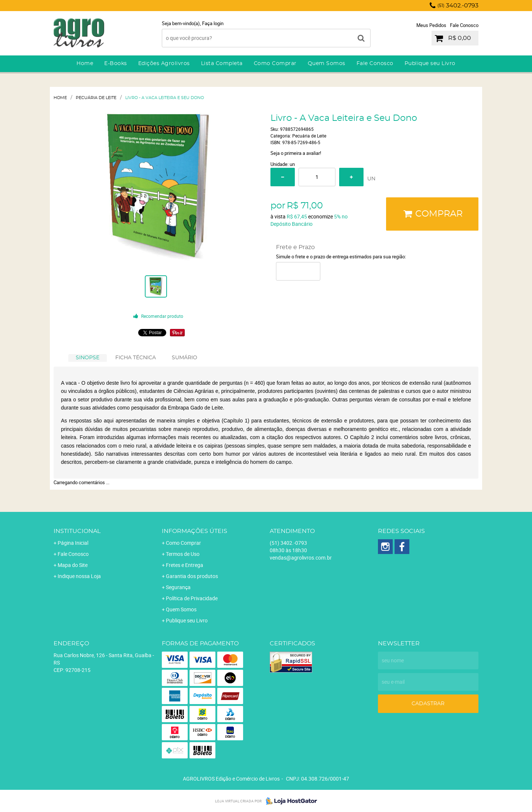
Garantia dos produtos (192, 576)
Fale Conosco (464, 25)
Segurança (178, 587)
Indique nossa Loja (79, 576)
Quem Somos (327, 64)
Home (85, 64)
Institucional (77, 531)
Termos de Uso (183, 554)
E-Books (116, 64)
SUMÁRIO (185, 358)
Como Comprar (275, 64)
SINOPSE (88, 358)
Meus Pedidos (431, 25)
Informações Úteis (195, 531)
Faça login (213, 23)
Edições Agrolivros (164, 64)
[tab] (88, 358)
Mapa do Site (73, 565)
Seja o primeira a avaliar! (296, 153)
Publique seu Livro (430, 64)
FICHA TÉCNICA (136, 358)
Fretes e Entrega (185, 565)
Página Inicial (73, 543)
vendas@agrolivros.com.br (301, 558)
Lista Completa (222, 64)
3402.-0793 (458, 6)
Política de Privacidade (192, 598)
